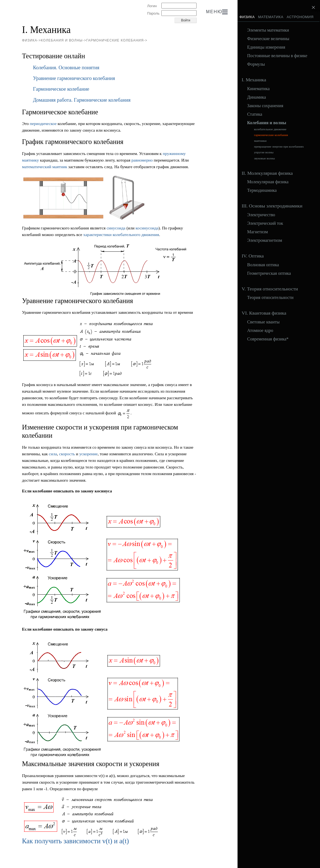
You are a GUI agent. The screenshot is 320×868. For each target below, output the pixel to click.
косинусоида (147, 228)
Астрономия (300, 17)
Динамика (256, 97)
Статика (255, 114)
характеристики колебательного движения (121, 235)
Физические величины (268, 39)
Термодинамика (262, 190)
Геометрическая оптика (269, 273)
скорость (67, 454)
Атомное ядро (260, 331)
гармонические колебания (271, 135)
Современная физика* (268, 339)
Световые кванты (263, 322)
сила (53, 454)
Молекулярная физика (268, 182)
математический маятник (45, 167)
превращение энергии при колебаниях (279, 147)
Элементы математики (268, 30)
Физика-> (31, 40)
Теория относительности (270, 298)
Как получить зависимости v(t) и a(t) (75, 841)
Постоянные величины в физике (277, 56)
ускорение (88, 454)
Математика (271, 17)
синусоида (116, 228)
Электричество (261, 215)
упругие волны (264, 152)
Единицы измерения (266, 47)
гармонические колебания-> (117, 40)
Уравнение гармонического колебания (74, 78)
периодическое (43, 124)
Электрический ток (265, 223)
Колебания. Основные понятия (66, 68)
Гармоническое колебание (61, 89)
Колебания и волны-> (64, 40)
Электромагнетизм (265, 240)
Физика (247, 17)
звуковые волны (264, 158)
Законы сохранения (265, 106)
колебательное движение (270, 129)
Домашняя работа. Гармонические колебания (82, 100)
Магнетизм (257, 232)
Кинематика (258, 89)
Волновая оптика (263, 265)
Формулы (256, 64)
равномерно (142, 160)
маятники (260, 141)
